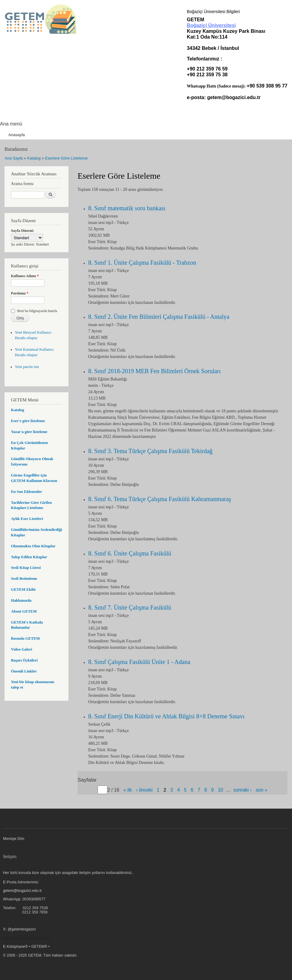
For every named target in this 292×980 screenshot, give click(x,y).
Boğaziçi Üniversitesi (211, 25)
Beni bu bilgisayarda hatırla (37, 311)
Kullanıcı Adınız (25, 276)
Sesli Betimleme (24, 579)
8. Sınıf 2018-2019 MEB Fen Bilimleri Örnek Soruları (155, 371)
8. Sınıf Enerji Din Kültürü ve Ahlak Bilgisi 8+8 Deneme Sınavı (166, 716)
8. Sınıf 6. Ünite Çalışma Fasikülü (130, 553)
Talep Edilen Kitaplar (29, 557)
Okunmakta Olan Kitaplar (33, 546)
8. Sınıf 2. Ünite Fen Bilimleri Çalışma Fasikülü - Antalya (159, 317)
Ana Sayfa (14, 158)
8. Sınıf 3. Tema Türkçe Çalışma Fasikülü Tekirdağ (150, 451)
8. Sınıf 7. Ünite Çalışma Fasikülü (130, 607)
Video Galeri (21, 649)
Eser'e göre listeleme (28, 421)
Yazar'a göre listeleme (29, 432)
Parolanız (20, 293)
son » (262, 790)
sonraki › (242, 790)
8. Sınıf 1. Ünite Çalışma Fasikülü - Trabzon (142, 263)
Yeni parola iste (27, 367)
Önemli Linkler (24, 671)
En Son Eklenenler (26, 492)
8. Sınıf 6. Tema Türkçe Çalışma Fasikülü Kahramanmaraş (160, 499)
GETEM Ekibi (23, 590)
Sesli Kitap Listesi (26, 568)
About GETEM (24, 611)
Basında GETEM (25, 638)
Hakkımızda (21, 600)
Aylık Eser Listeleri (27, 519)
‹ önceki (144, 790)
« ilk (128, 790)
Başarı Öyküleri (24, 660)
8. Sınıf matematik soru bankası (127, 208)
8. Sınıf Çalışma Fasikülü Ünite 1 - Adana (139, 662)
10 (220, 790)
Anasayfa (16, 135)
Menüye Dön (14, 839)
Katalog (34, 158)
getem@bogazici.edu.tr (234, 97)
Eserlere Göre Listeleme (66, 158)
